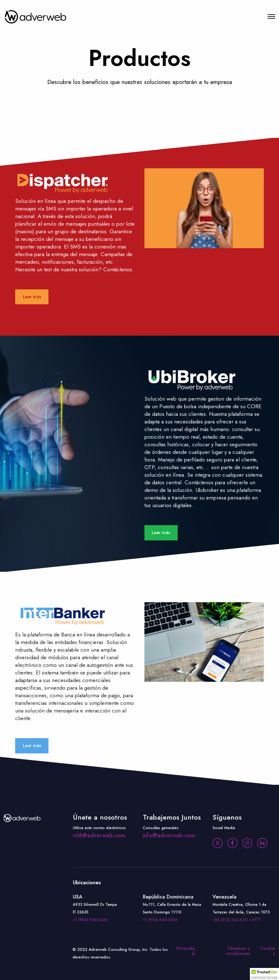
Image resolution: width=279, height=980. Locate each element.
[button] (264, 974)
